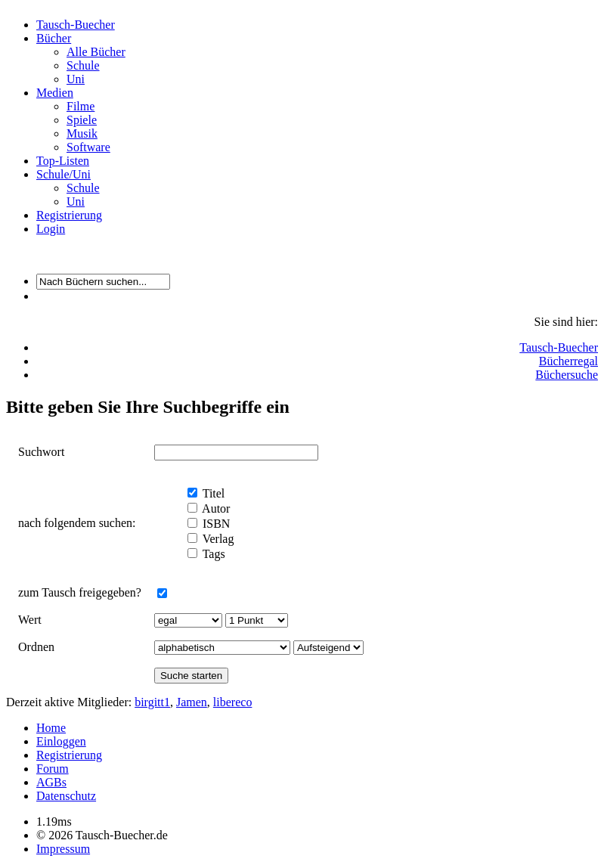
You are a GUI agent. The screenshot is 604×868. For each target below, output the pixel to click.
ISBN (215, 524)
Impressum (63, 849)
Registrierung (69, 215)
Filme (81, 106)
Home (51, 728)
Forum (53, 769)
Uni (76, 79)
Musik (82, 133)
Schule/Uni (63, 174)
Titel (212, 493)
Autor (215, 508)
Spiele (82, 120)
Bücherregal (568, 361)
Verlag (217, 539)
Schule (83, 65)
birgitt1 (152, 702)
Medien (55, 93)
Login (51, 229)
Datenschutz (66, 796)
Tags (212, 554)
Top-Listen (63, 161)
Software (88, 147)
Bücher (54, 38)
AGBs (51, 782)
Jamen (192, 702)
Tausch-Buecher (76, 25)
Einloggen (61, 741)
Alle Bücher (96, 52)
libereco (233, 702)
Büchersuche (567, 375)
